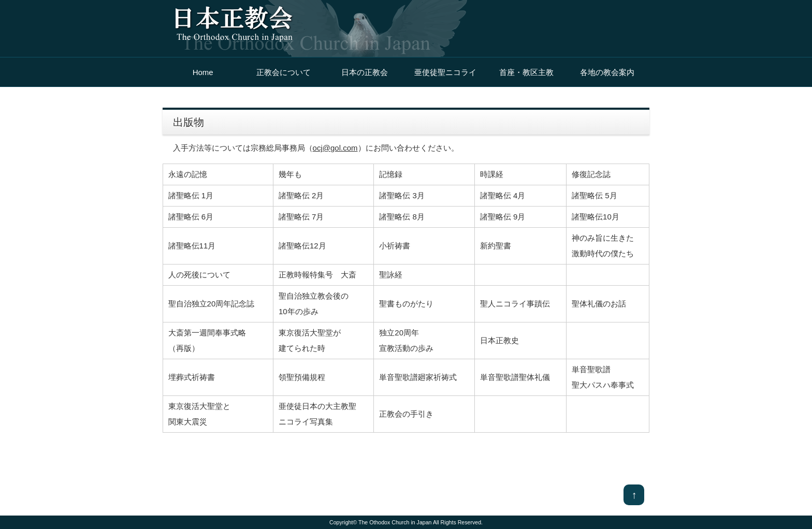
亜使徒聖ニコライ (445, 72)
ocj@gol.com (335, 148)
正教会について (284, 72)
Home (203, 72)
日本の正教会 (365, 72)
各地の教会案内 (607, 72)
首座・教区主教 (526, 72)
